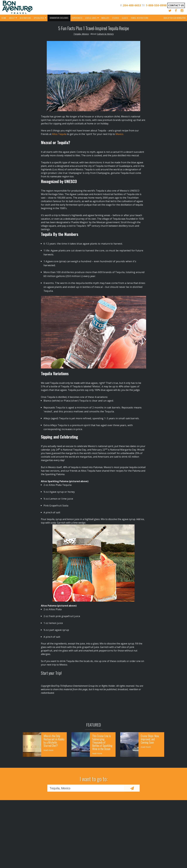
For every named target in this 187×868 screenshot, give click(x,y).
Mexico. (119, 134)
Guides (125, 18)
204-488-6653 (132, 5)
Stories (116, 18)
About (12, 18)
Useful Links (91, 18)
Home (4, 18)
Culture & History (105, 34)
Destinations (25, 18)
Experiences (77, 18)
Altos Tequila (59, 134)
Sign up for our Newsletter (175, 18)
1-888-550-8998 (156, 5)
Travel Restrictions (140, 18)
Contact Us (176, 5)
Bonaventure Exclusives (59, 18)
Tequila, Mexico (81, 34)
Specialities (39, 18)
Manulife (105, 18)
